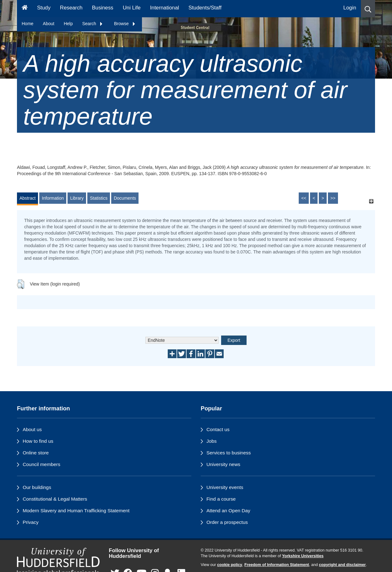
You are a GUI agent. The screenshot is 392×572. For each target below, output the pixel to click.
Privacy (30, 522)
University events (225, 487)
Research (71, 8)
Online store (36, 453)
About (49, 24)
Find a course (221, 499)
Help (68, 24)
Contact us (218, 429)
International (165, 8)
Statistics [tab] (99, 198)
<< (304, 198)
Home (27, 24)
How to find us (38, 441)
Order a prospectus (227, 522)
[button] (368, 9)
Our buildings (37, 487)
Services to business (229, 453)
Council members (41, 464)
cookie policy (230, 565)
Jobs (212, 441)
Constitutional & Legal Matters (55, 499)
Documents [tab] (125, 198)
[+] (371, 201)
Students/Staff (205, 8)
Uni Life (132, 8)
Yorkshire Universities (303, 556)
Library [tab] (77, 198)
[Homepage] (25, 9)
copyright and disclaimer (342, 565)
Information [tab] (53, 198)
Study (44, 8)
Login (350, 8)
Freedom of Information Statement (277, 565)
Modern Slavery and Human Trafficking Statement (76, 511)
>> (333, 198)
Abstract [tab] (27, 198)
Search (93, 24)
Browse (125, 24)
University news (223, 464)
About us (32, 429)
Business (103, 8)
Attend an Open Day (228, 511)
